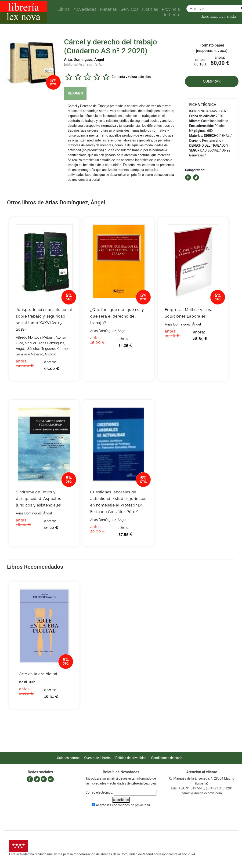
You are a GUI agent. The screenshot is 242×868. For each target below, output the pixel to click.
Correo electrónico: (99, 792)
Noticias (150, 9)
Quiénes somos (68, 758)
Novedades (85, 9)
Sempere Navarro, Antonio (36, 354)
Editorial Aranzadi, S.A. (83, 64)
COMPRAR (212, 81)
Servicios (130, 9)
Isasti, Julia (27, 682)
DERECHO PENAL (217, 136)
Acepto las (123, 805)
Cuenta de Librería (97, 758)
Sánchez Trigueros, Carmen (48, 349)
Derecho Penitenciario (205, 141)
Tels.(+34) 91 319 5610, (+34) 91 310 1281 (202, 788)
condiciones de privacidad (131, 805)
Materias (108, 9)
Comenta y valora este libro (131, 77)
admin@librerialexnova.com (202, 793)
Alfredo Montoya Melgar (34, 337)
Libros (64, 9)
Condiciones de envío (167, 758)
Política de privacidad (131, 758)
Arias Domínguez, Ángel (84, 60)
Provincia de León (171, 12)
